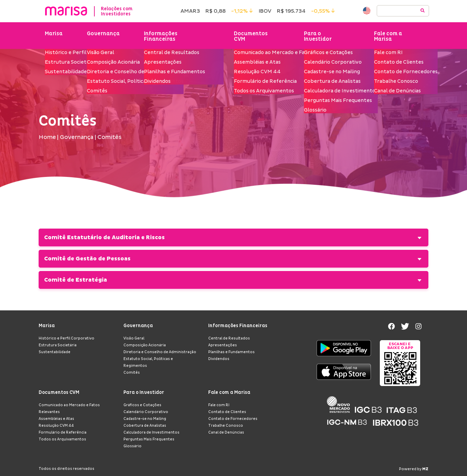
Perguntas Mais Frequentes (149, 439)
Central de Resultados (229, 338)
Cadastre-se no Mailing (145, 419)
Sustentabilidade (55, 352)
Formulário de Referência (63, 433)
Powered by (414, 469)
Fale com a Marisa (388, 37)
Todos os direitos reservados (66, 469)
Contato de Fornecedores (233, 419)
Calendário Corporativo (146, 412)
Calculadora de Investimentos (151, 433)
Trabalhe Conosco (226, 426)
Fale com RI (219, 405)
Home (47, 139)
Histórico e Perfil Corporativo (66, 338)
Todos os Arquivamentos (62, 439)
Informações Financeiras (162, 37)
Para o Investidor (318, 37)
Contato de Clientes (227, 412)
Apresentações (223, 345)
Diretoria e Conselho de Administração (160, 352)
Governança (104, 34)
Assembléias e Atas (56, 419)
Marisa (54, 34)
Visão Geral (134, 338)
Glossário (132, 446)
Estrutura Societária (58, 345)
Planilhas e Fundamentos (231, 352)
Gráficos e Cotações (142, 405)
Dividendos (219, 359)
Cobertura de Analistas (145, 426)
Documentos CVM (251, 37)
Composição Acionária (145, 345)
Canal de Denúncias (226, 433)
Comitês (132, 373)
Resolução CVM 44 (56, 426)
